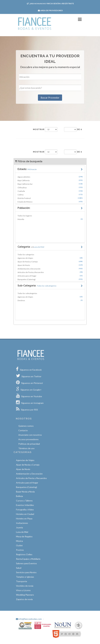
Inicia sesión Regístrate (50, 3)
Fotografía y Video (25, 510)
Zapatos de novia (24, 599)
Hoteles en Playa (24, 518)
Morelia (50, 219)
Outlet (19, 545)
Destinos (50, 300)
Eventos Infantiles (25, 505)
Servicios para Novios (26, 572)
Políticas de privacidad (29, 444)
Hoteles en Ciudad (25, 514)
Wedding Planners (25, 595)
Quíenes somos (26, 426)
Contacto (23, 430)
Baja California (50, 180)
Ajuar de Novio (50, 265)
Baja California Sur (50, 184)
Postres (20, 550)
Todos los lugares (25, 216)
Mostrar (39, 129)
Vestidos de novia (25, 586)
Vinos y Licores (23, 590)
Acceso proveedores (28, 439)
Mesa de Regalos (24, 536)
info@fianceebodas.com (29, 619)
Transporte (22, 581)
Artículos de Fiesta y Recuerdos (50, 272)
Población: (24, 208)
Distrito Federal (50, 198)
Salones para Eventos (26, 563)
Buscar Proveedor (50, 98)
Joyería (19, 527)
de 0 (79, 129)
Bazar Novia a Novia (25, 492)
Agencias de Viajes (50, 258)
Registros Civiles (24, 554)
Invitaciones (22, 523)
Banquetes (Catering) (50, 279)
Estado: (27, 169)
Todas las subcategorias (27, 293)
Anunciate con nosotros (30, 435)
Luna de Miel (22, 532)
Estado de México (50, 202)
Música (19, 541)
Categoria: (31, 247)
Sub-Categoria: (37, 286)
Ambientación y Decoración (50, 269)
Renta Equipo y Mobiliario (28, 559)
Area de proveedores (50, 10)
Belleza (19, 496)
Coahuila (50, 191)
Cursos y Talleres (24, 501)
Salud (19, 568)
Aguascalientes (50, 177)
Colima (50, 195)
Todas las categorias (26, 254)
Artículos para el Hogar (50, 276)
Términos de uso (26, 448)
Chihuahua (50, 187)
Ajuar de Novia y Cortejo (50, 262)
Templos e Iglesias (25, 577)
